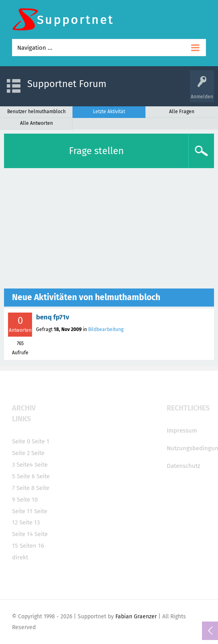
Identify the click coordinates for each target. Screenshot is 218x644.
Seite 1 (40, 441)
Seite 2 (21, 453)
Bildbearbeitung (106, 329)
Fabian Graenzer (136, 617)
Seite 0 (21, 441)
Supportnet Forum (67, 84)
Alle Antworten (36, 123)
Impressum (182, 431)
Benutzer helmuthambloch (36, 112)
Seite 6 (26, 476)
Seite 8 (25, 488)
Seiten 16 (32, 546)
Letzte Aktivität (109, 112)
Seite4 (25, 465)
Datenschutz (184, 466)
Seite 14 (22, 534)
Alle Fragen (182, 112)
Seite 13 (29, 522)
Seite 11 (22, 511)
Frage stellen (96, 151)
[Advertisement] (109, 228)
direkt (20, 557)
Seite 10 (27, 500)
